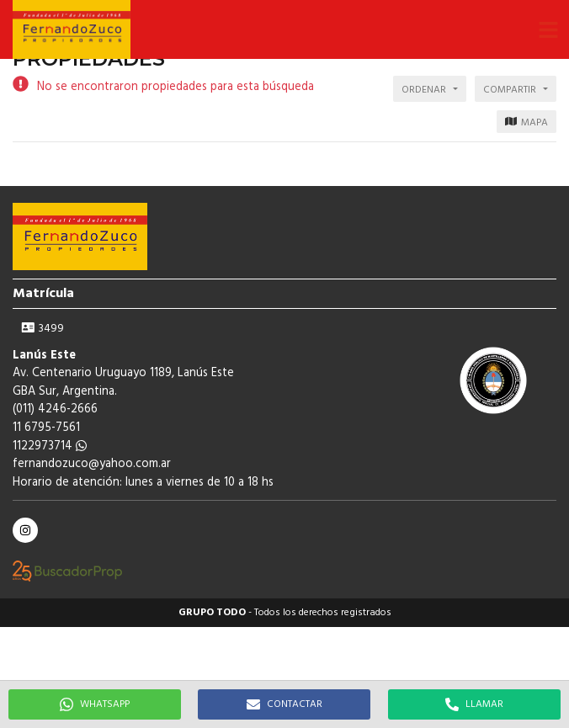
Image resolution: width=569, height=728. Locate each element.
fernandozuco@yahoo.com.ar (92, 464)
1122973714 (50, 446)
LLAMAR (474, 704)
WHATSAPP (95, 704)
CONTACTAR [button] (284, 704)
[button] (548, 29)
